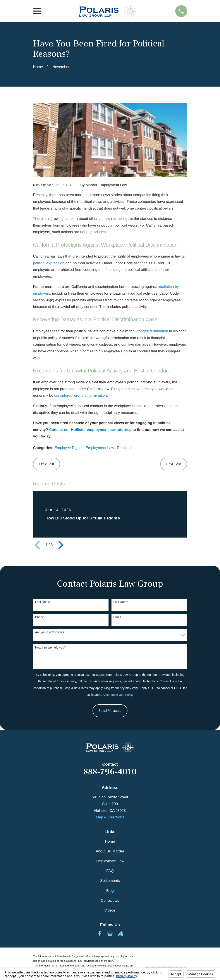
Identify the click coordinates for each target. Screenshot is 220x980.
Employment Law (100, 448)
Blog (110, 891)
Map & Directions (110, 817)
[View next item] (61, 545)
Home (110, 841)
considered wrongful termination (81, 395)
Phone (40, 617)
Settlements (110, 881)
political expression (49, 263)
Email (117, 617)
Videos (110, 910)
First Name (43, 602)
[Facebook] (100, 934)
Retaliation (126, 448)
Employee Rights (68, 448)
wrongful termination (151, 331)
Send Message (110, 711)
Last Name (121, 602)
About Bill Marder (110, 851)
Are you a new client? (50, 632)
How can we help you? (51, 647)
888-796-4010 (110, 772)
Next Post (174, 464)
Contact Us (110, 901)
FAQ (110, 871)
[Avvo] (120, 934)
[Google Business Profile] (110, 934)
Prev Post (47, 464)
